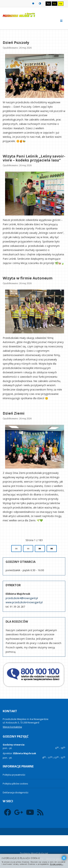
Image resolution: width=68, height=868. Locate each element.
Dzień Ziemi (14, 413)
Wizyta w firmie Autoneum (28, 278)
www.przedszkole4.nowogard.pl (24, 602)
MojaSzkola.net (40, 853)
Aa (48, 4)
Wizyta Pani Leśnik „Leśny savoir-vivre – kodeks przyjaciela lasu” (34, 158)
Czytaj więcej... (57, 864)
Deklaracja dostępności (16, 792)
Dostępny (25, 853)
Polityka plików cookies (15, 784)
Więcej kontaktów (12, 727)
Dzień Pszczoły (16, 42)
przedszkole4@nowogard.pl (22, 598)
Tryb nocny (40, 4)
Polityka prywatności (14, 775)
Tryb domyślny (33, 4)
